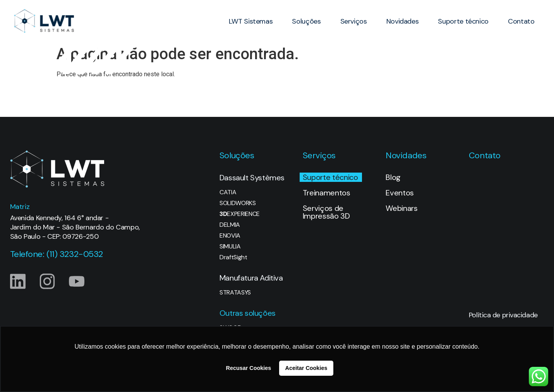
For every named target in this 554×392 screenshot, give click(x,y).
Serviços (354, 21)
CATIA (228, 192)
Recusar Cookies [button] (249, 368)
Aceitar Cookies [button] (306, 368)
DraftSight (233, 257)
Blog (393, 177)
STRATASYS (235, 293)
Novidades (403, 21)
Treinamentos (327, 193)
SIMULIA (230, 246)
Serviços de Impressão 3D (326, 212)
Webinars (401, 208)
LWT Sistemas (251, 21)
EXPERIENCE (240, 214)
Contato (521, 21)
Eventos (400, 193)
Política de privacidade (503, 315)
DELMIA (230, 225)
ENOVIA (230, 236)
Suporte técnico (463, 21)
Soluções (306, 21)
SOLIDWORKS (238, 203)
